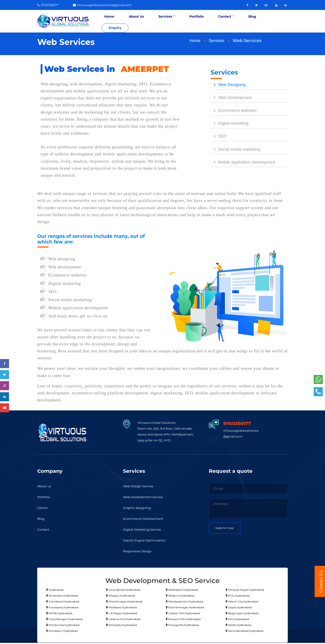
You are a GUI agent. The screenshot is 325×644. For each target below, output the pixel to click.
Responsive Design (139, 552)
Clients (43, 509)
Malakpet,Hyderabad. (122, 608)
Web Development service (145, 498)
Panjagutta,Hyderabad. (183, 626)
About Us (154, 22)
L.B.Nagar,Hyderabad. (122, 614)
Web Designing (228, 86)
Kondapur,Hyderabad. (62, 632)
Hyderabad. (55, 591)
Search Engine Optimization (147, 542)
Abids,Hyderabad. (239, 626)
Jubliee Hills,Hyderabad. (183, 614)
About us (45, 487)
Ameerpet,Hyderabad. (62, 597)
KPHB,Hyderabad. (59, 614)
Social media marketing (236, 150)
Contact (227, 22)
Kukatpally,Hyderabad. (63, 608)
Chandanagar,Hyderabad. (65, 620)
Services (179, 22)
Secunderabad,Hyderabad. (245, 632)
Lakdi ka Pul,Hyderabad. (123, 620)
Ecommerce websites (234, 112)
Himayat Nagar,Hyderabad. (245, 591)
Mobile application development (243, 163)
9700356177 (49, 5)
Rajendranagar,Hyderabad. (185, 608)
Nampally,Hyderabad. (122, 626)
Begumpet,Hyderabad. (242, 614)
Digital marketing (230, 125)
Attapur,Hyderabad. (180, 597)
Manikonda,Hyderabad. (63, 626)
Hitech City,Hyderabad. (242, 603)
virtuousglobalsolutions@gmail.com (108, 5)
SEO (219, 138)
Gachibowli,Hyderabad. (63, 603)
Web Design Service (140, 487)
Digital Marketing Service (144, 531)
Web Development (231, 99)
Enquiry (274, 22)
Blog (248, 22)
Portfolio (203, 22)
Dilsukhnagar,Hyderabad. (124, 603)
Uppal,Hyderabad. (239, 608)
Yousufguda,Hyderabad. (123, 591)
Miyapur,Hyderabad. (121, 597)
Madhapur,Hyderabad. (182, 591)
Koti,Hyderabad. (238, 620)
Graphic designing (139, 509)
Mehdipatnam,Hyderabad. (185, 603)
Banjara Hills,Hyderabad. (183, 620)
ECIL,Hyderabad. (238, 597)
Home (132, 22)
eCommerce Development (146, 520)
